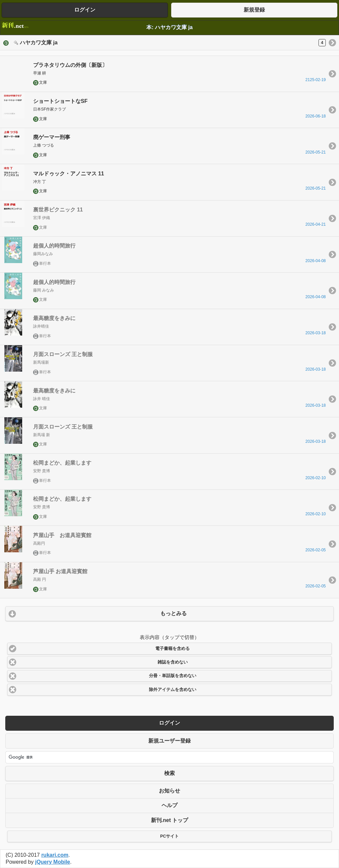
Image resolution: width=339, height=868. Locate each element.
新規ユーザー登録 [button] (169, 741)
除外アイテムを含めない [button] (173, 690)
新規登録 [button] (254, 10)
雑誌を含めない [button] (173, 662)
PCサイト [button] (169, 836)
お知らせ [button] (169, 791)
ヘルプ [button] (169, 805)
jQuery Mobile (53, 862)
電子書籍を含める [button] (172, 649)
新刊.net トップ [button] (170, 820)
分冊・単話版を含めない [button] (173, 676)
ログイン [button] (85, 10)
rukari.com (55, 855)
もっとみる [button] (173, 613)
